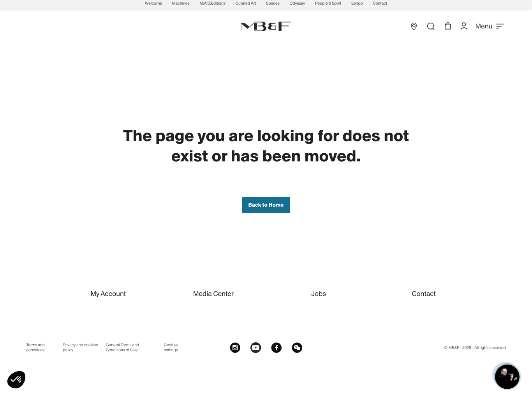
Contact (424, 294)
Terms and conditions (35, 348)
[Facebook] (276, 347)
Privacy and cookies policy (81, 348)
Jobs (319, 294)
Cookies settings (171, 348)
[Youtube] (256, 347)
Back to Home (266, 205)
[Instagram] (235, 347)
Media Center (213, 294)
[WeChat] (297, 347)
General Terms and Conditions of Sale (122, 348)
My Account (108, 294)
